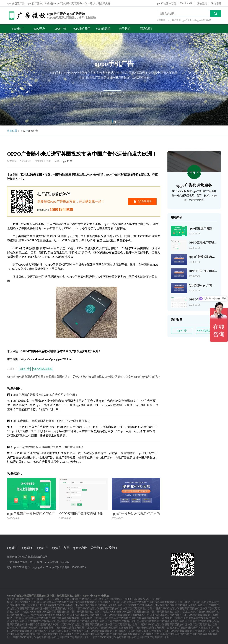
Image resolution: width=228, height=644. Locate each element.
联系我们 (146, 28)
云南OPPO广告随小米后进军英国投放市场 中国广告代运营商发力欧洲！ (52, 637)
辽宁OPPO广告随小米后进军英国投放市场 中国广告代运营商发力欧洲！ (150, 621)
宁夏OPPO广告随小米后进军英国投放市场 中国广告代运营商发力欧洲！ (100, 624)
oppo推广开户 (45, 599)
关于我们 (125, 28)
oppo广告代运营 (81, 599)
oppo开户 (39, 28)
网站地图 (216, 3)
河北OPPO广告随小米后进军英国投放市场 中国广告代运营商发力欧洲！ (142, 611)
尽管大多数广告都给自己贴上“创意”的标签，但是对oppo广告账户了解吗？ (116, 376)
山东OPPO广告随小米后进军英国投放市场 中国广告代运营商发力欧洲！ (47, 627)
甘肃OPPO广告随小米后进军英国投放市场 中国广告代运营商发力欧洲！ (168, 605)
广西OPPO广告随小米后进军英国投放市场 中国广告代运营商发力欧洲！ (115, 608)
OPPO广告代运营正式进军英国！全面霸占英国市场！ (39, 376)
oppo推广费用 (82, 28)
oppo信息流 (103, 28)
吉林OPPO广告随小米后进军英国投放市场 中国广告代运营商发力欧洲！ (70, 621)
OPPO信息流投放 (43, 368)
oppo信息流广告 (26, 599)
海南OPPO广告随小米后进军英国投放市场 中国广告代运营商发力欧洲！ (62, 611)
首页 (23, 130)
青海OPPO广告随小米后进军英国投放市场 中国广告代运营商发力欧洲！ (180, 624)
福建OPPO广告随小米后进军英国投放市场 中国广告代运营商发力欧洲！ (88, 605)
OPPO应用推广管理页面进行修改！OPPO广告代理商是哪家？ (51, 421)
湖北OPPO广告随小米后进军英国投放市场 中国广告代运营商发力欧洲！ (173, 615)
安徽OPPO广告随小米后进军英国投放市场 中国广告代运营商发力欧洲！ (60, 602)
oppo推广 (18, 28)
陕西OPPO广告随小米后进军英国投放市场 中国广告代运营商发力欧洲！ (75, 631)
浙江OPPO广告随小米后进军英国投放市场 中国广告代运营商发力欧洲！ (132, 637)
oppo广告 (61, 28)
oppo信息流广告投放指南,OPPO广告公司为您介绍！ (45, 394)
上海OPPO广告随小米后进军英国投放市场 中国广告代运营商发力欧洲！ (127, 627)
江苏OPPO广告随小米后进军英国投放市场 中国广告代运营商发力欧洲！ (122, 618)
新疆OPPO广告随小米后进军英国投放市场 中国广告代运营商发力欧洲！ (103, 634)
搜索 (216, 13)
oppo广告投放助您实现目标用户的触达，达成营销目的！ (48, 447)
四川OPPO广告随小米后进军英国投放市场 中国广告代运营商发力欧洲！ (155, 631)
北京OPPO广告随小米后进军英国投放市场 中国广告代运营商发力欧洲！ (140, 602)
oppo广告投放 (62, 599)
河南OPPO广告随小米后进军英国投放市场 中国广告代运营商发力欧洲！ (93, 615)
